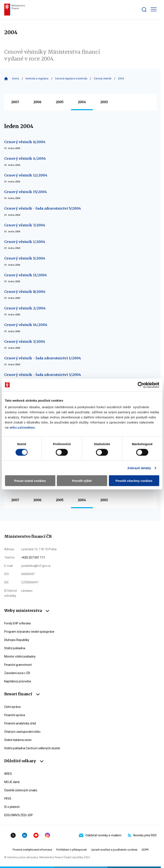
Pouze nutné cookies (30, 481)
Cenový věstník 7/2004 (25, 225)
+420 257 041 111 (33, 557)
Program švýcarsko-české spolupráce (29, 632)
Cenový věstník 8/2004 (25, 292)
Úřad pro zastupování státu (22, 732)
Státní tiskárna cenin (18, 740)
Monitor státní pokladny (20, 656)
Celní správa (12, 707)
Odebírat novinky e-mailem (100, 835)
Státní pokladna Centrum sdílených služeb (32, 748)
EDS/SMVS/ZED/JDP (19, 815)
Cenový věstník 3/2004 (25, 342)
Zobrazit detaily (139, 468)
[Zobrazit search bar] (144, 10)
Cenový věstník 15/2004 (26, 192)
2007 (15, 102)
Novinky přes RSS (142, 835)
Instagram (47, 835)
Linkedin (25, 835)
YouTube (36, 835)
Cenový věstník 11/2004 (26, 275)
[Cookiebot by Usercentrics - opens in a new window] (141, 385)
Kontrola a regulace (37, 79)
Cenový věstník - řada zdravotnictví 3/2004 (43, 375)
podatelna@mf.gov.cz (36, 566)
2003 (104, 102)
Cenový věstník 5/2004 (25, 258)
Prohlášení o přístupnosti (72, 850)
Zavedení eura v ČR (17, 673)
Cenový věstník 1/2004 (25, 242)
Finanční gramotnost (18, 665)
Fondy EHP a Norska (17, 623)
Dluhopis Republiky (17, 640)
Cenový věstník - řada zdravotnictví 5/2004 (43, 208)
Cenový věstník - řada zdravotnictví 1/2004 (43, 358)
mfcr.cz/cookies (22, 427)
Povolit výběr (82, 481)
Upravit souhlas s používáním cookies (114, 850)
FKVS (8, 799)
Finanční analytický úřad (20, 723)
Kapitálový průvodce (18, 681)
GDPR (145, 850)
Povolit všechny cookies (134, 481)
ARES (8, 774)
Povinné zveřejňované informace (32, 850)
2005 (60, 102)
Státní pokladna (15, 648)
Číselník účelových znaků (21, 790)
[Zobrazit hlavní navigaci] (154, 9)
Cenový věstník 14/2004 (26, 325)
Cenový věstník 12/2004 (26, 175)
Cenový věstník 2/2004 (25, 308)
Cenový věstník (103, 79)
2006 (37, 102)
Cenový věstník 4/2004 (25, 158)
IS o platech (12, 807)
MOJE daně (12, 782)
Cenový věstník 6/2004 (25, 142)
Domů (16, 79)
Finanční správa (15, 715)
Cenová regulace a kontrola (71, 79)
